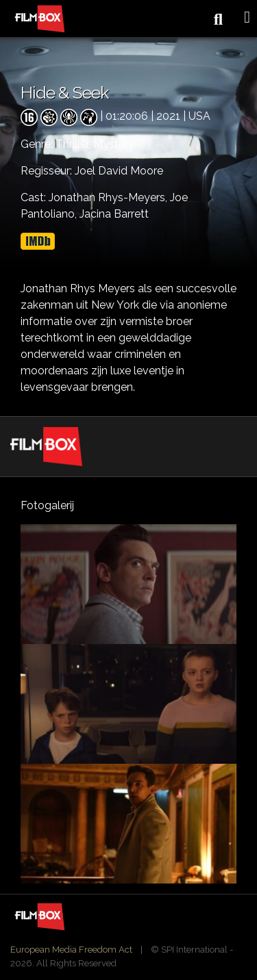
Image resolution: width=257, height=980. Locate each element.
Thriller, (74, 144)
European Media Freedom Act (71, 950)
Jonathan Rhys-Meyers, (109, 197)
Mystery (114, 144)
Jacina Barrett (114, 214)
